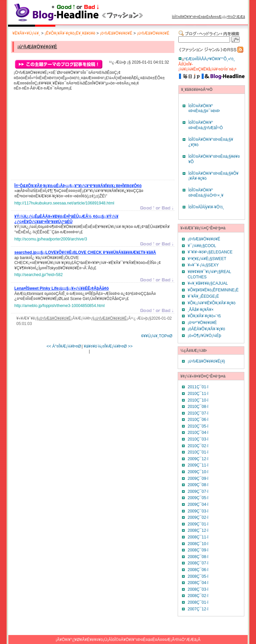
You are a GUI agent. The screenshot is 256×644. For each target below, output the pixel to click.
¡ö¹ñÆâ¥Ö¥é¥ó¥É (116, 33)
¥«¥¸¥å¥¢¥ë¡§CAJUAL (208, 283)
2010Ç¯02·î (198, 446)
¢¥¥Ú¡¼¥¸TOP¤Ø (157, 336)
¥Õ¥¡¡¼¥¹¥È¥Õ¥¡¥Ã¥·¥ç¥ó (211, 303)
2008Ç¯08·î (198, 557)
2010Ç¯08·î (198, 407)
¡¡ (78, 187)
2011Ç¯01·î (198, 387)
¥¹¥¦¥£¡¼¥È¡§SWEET (207, 259)
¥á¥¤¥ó (90, 346)
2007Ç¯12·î (198, 609)
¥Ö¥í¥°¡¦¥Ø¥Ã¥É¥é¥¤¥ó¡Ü (83, 640)
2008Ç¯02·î (198, 596)
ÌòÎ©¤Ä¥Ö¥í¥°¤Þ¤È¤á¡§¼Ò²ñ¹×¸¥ (206, 193)
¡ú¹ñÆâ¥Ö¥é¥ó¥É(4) (206, 361)
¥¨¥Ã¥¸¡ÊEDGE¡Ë (203, 296)
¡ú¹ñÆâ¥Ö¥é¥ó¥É (153, 33)
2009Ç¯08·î (198, 485)
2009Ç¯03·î (198, 511)
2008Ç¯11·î (198, 537)
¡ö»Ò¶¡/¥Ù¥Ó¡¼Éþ (204, 336)
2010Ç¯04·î (198, 433)
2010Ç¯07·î (198, 413)
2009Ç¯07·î (198, 491)
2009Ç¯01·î (198, 524)
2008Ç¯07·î (198, 563)
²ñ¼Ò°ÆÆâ (236, 17)
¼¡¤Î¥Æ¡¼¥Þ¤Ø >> (115, 346)
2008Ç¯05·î (198, 576)
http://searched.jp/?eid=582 (38, 275)
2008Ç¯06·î (198, 570)
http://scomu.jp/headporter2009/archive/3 (51, 239)
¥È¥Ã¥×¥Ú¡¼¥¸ (26, 33)
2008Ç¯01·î (198, 602)
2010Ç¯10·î (198, 400)
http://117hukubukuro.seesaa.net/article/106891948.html (64, 203)
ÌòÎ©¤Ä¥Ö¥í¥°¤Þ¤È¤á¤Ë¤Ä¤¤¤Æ (197, 17)
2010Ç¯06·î (198, 420)
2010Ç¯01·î (198, 452)
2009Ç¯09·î (198, 479)
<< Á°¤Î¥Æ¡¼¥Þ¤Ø (64, 346)
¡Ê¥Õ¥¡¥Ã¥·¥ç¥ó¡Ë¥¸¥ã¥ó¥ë (70, 33)
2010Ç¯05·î (198, 426)
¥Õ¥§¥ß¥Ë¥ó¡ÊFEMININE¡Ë (213, 290)
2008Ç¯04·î (198, 583)
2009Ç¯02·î (198, 517)
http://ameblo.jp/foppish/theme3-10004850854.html (59, 306)
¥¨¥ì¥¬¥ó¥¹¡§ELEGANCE (210, 252)
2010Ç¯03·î (198, 439)
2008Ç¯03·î (198, 589)
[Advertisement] (64, 137)
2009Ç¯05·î (198, 498)
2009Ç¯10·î (198, 472)
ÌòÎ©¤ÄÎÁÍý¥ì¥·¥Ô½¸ (206, 207)
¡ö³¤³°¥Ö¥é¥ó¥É (202, 323)
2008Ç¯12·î (198, 530)
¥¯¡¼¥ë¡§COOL (202, 246)
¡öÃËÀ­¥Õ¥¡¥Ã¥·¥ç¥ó (206, 329)
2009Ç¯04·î (198, 504)
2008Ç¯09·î (198, 550)
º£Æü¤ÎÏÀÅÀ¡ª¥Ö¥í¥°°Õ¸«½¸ (210, 59)
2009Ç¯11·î (198, 465)
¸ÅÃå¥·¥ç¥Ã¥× (201, 310)
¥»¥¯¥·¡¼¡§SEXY (203, 265)
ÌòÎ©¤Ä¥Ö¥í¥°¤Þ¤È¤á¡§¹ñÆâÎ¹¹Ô (205, 125)
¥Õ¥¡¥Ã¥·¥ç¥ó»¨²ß (204, 316)
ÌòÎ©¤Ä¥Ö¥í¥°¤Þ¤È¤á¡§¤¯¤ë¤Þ (204, 109)
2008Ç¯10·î (198, 544)
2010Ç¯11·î (198, 394)
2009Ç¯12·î (198, 459)
